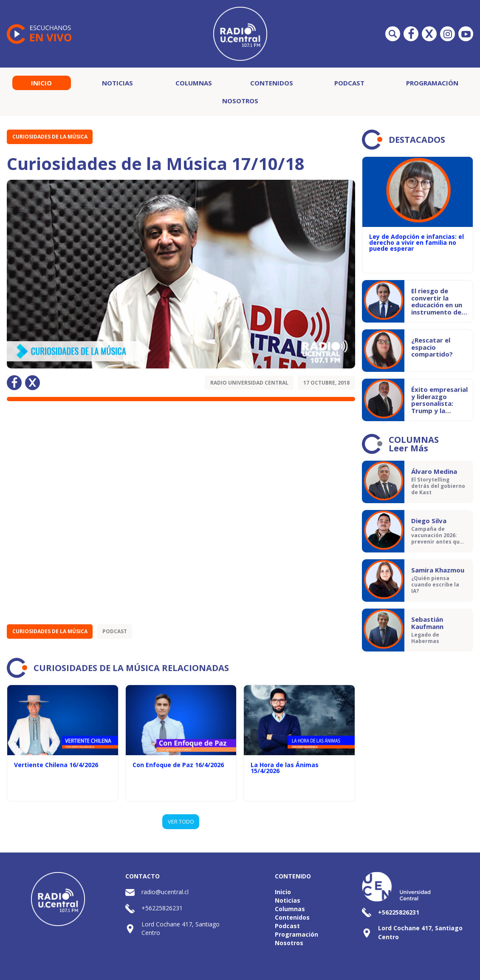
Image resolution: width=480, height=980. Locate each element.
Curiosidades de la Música (50, 137)
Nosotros (240, 101)
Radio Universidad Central (249, 383)
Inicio (41, 83)
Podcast (349, 83)
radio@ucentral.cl (165, 892)
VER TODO (181, 821)
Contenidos (272, 83)
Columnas (194, 83)
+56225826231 (162, 908)
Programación (432, 83)
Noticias (117, 83)
